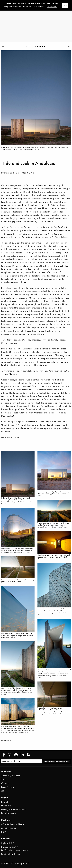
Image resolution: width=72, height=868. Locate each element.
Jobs (3, 791)
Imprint (4, 802)
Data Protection (9, 813)
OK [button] (65, 5)
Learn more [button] (52, 7)
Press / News (8, 787)
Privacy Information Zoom (13, 809)
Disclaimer (6, 806)
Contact (5, 783)
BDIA (4, 832)
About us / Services (11, 776)
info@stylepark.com (11, 854)
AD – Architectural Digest (13, 824)
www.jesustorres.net (11, 437)
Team (4, 779)
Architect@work (9, 828)
